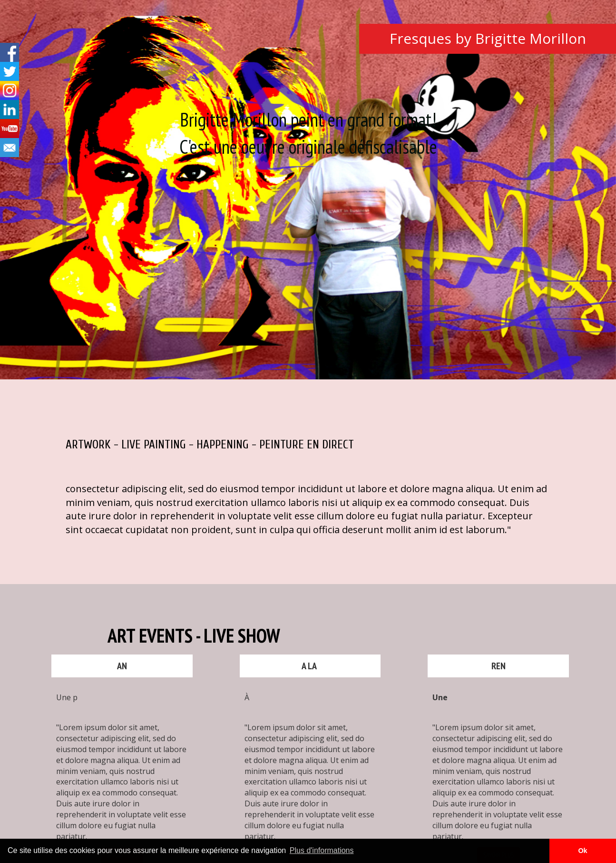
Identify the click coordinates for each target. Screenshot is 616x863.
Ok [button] (582, 851)
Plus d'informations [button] (322, 850)
